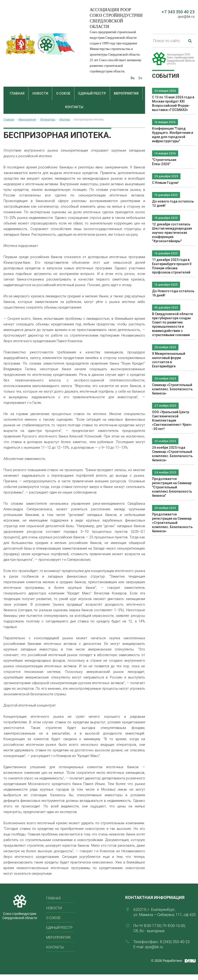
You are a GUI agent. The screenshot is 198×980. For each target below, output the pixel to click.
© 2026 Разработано (167, 961)
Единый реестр (92, 93)
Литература (48, 120)
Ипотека (65, 120)
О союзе (63, 93)
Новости (40, 93)
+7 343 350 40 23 (178, 12)
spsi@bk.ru (186, 17)
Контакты (74, 107)
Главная (17, 93)
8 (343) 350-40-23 (175, 942)
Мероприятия (126, 93)
